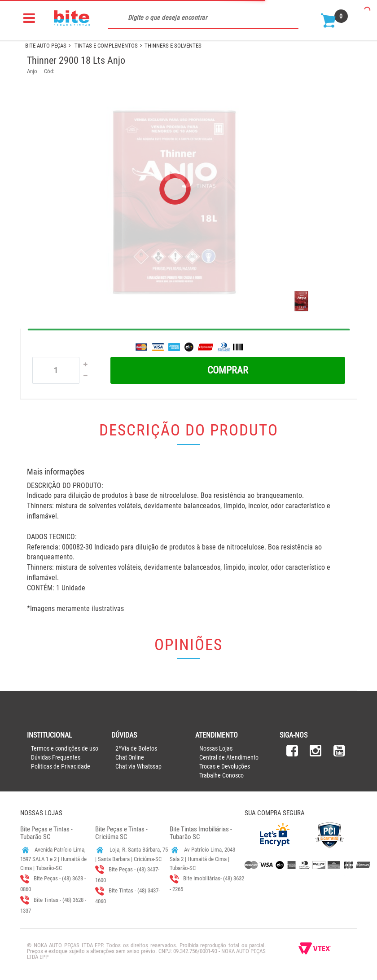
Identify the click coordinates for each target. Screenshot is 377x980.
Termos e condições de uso (65, 748)
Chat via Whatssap (138, 766)
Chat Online (130, 757)
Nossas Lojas (216, 748)
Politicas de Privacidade (61, 766)
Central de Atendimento (229, 757)
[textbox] (203, 18)
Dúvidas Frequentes (56, 757)
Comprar (228, 370)
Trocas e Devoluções (225, 766)
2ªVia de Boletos (136, 748)
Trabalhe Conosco (221, 775)
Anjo (32, 71)
